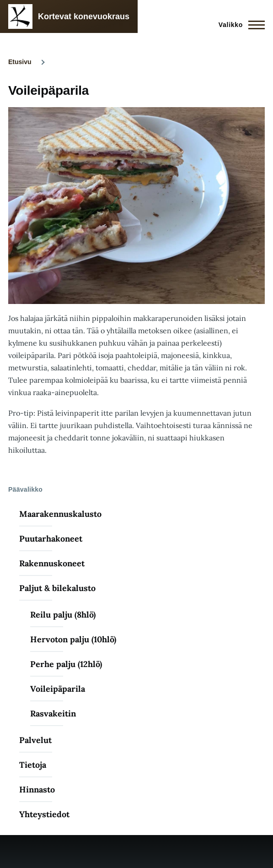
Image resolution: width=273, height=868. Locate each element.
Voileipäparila (58, 689)
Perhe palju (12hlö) (66, 664)
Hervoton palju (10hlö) (73, 639)
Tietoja (33, 765)
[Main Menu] (239, 25)
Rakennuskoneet (52, 563)
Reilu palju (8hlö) (63, 615)
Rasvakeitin (53, 713)
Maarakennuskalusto (60, 514)
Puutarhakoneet (51, 539)
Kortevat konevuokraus (84, 16)
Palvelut (35, 740)
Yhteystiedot (44, 814)
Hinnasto (37, 789)
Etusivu (20, 62)
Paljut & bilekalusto (57, 588)
